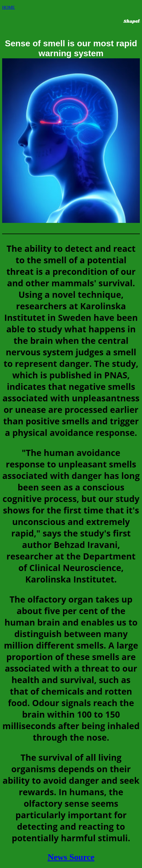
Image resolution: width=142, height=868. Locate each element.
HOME (8, 7)
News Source (71, 857)
